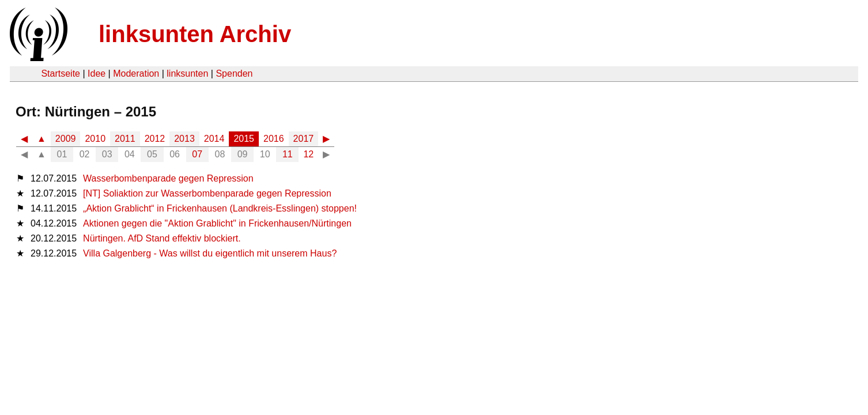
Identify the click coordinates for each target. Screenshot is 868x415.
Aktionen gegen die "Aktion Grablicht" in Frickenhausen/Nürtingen (217, 223)
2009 (66, 139)
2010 (95, 139)
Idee (97, 73)
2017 (304, 139)
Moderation (136, 73)
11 (288, 154)
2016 (274, 139)
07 (197, 154)
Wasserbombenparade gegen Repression (168, 178)
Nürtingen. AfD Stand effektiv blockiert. (162, 238)
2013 (184, 139)
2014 (214, 139)
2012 (155, 139)
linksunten (187, 73)
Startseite (61, 73)
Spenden (234, 73)
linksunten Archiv (195, 34)
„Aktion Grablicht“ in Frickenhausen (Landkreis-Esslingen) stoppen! (220, 208)
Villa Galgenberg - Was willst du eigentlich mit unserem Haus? (210, 253)
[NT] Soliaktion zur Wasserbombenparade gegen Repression (207, 193)
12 (308, 154)
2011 (125, 139)
